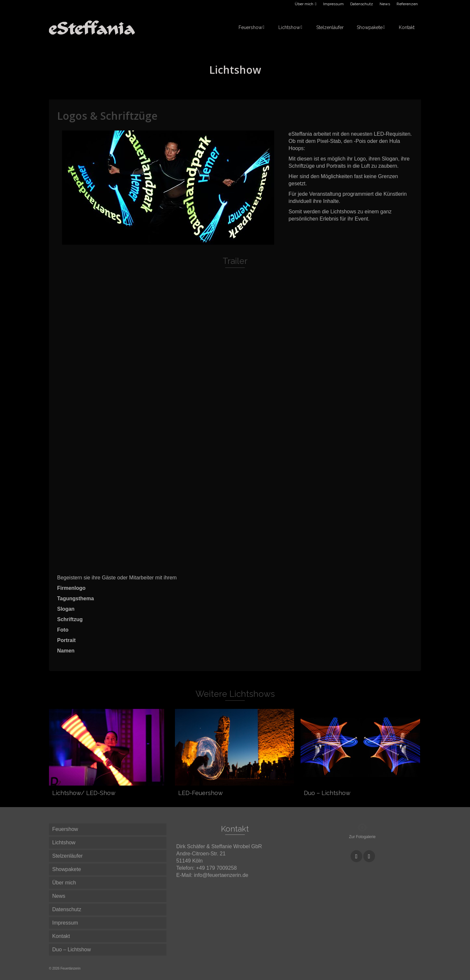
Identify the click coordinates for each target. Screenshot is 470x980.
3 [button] (129, 241)
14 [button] (215, 241)
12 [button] (199, 241)
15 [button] (223, 241)
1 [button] (113, 241)
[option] (168, 188)
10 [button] (184, 241)
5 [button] (145, 241)
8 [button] (168, 241)
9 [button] (176, 241)
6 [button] (152, 241)
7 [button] (160, 241)
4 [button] (137, 241)
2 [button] (121, 241)
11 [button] (192, 241)
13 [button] (207, 241)
